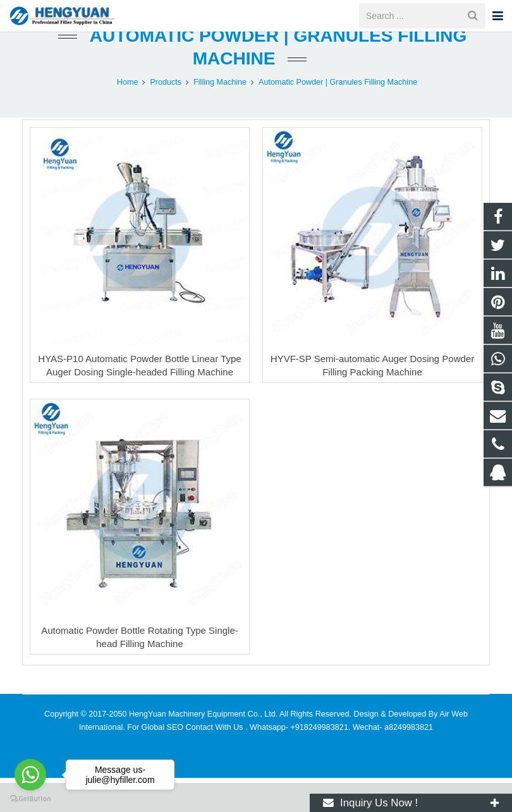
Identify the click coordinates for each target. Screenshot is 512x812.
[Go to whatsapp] (30, 775)
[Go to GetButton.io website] (30, 799)
